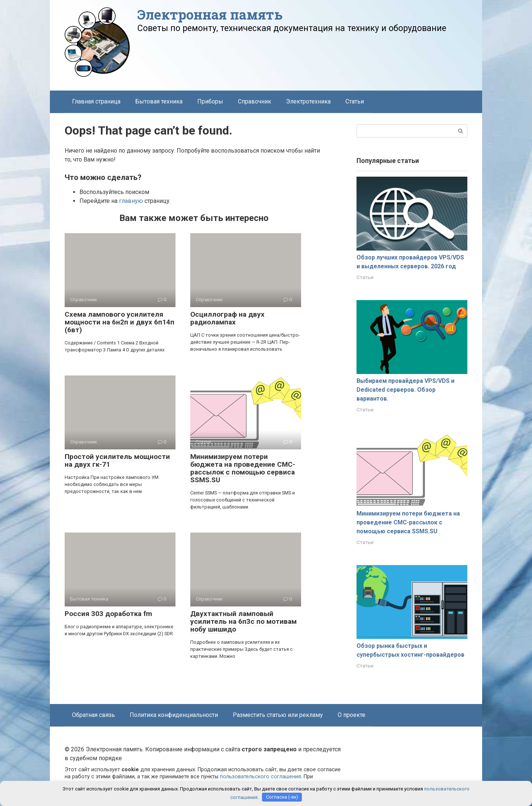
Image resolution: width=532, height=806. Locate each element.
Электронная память (210, 14)
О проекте (352, 715)
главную (131, 201)
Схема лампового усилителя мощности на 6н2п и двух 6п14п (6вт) (120, 322)
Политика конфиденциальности (174, 715)
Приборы (210, 101)
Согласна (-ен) (282, 797)
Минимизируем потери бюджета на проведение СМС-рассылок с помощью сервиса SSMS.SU (243, 468)
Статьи (355, 101)
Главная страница (96, 101)
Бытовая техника (159, 101)
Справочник (255, 101)
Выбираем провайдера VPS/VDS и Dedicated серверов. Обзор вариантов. (405, 390)
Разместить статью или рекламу (278, 715)
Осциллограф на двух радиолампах (227, 318)
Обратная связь (93, 715)
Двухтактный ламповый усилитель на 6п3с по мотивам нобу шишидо (243, 621)
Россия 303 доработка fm (108, 614)
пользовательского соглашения (260, 777)
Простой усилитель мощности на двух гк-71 (117, 460)
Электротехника (308, 101)
